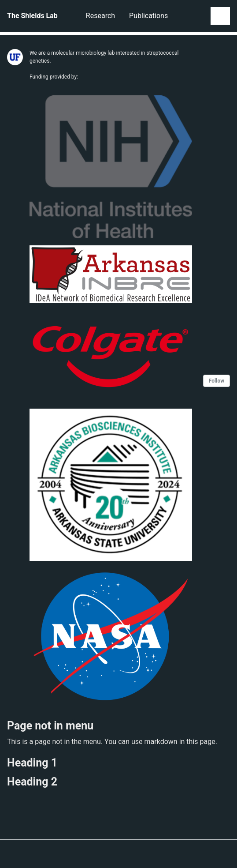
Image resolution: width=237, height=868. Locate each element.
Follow (217, 381)
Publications (148, 16)
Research (100, 16)
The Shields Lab (32, 16)
